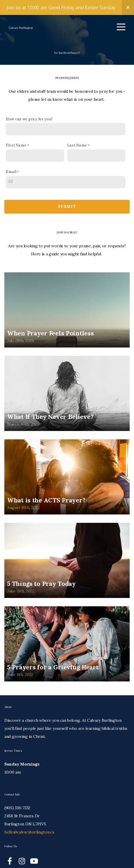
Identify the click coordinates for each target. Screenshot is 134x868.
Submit (67, 211)
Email (11, 176)
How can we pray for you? (29, 123)
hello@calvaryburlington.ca (29, 838)
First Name (16, 149)
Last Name (77, 149)
